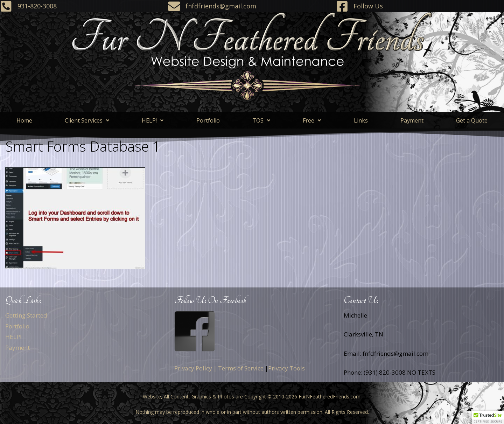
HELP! (153, 120)
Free (312, 120)
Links (361, 120)
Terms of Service (241, 368)
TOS (261, 120)
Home (24, 120)
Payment (412, 120)
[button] (87, 120)
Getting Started (26, 315)
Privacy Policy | (195, 368)
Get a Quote (472, 120)
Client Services (87, 120)
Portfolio (208, 120)
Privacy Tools (286, 368)
